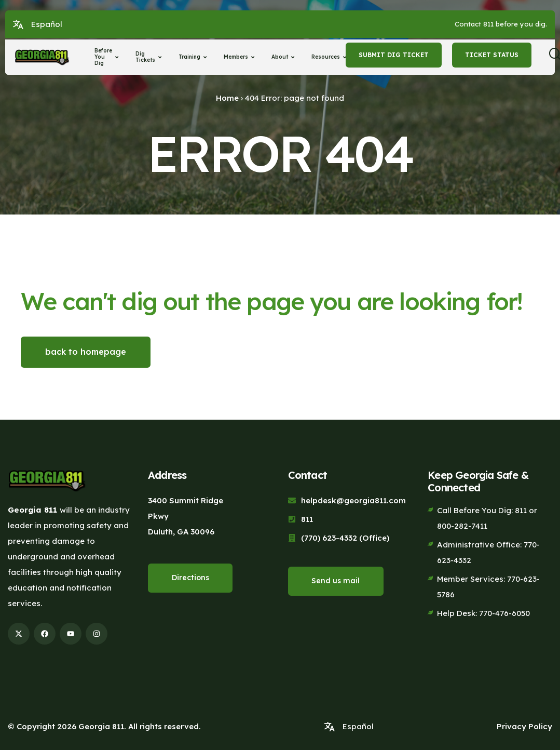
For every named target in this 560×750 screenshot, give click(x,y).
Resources (330, 57)
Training (194, 57)
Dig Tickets (150, 57)
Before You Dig (108, 57)
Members (240, 57)
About (284, 57)
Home (227, 98)
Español (47, 24)
